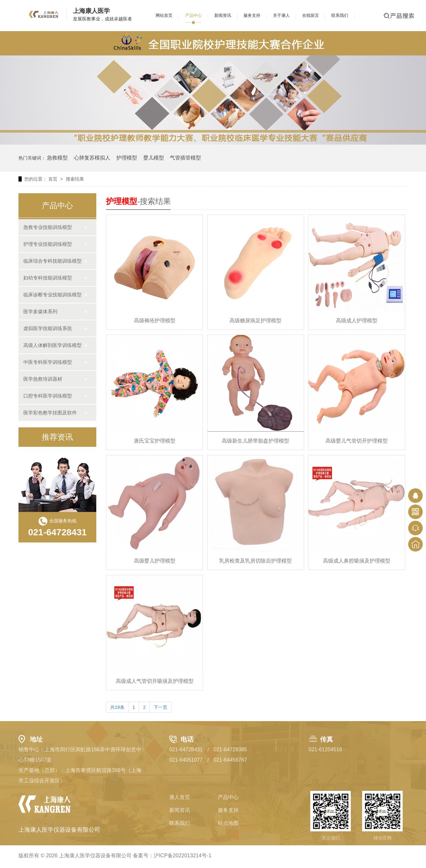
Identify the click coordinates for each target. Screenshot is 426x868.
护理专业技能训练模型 (48, 244)
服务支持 (252, 15)
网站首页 (164, 15)
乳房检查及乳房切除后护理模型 (255, 561)
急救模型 (57, 158)
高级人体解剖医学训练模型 (53, 345)
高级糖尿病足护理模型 (255, 321)
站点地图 (228, 823)
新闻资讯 (223, 15)
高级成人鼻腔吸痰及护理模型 (357, 561)
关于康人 (281, 15)
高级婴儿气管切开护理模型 (357, 441)
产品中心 (194, 15)
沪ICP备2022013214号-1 (183, 856)
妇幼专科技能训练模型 (48, 278)
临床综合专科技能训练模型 (53, 261)
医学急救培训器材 (43, 379)
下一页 (160, 707)
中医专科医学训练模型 (48, 362)
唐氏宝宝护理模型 (155, 441)
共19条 (117, 707)
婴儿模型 (154, 158)
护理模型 (127, 158)
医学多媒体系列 (40, 311)
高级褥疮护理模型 (155, 321)
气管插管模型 (185, 158)
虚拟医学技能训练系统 (48, 328)
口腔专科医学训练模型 (48, 396)
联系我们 (340, 15)
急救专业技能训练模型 (48, 227)
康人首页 (180, 797)
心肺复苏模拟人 (92, 158)
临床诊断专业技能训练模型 (53, 295)
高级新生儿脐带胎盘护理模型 (255, 441)
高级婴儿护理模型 (155, 561)
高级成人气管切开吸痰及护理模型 (155, 681)
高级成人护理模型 (357, 321)
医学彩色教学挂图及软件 (50, 413)
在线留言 (311, 15)
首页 (53, 179)
